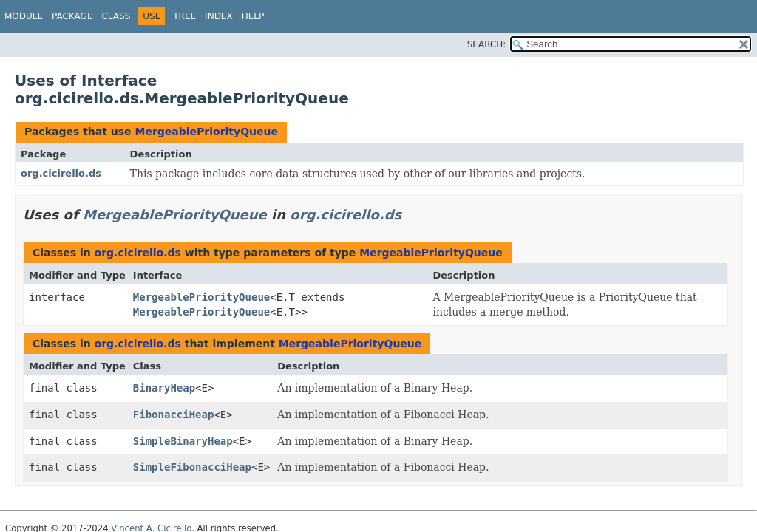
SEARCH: (487, 44)
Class (116, 16)
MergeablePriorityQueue (206, 132)
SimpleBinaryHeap (183, 441)
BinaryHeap (164, 388)
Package (72, 16)
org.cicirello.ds (61, 173)
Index (219, 16)
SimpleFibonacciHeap (192, 467)
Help (253, 16)
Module (24, 16)
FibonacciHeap (174, 415)
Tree (184, 16)
